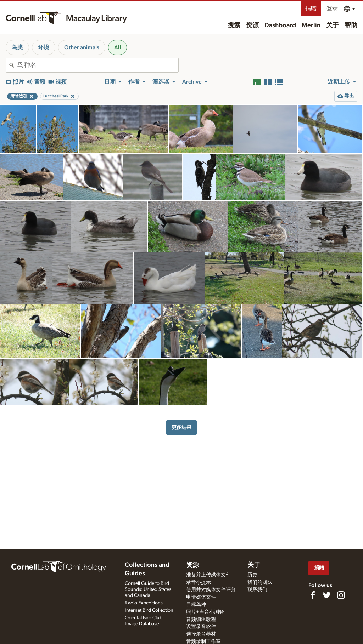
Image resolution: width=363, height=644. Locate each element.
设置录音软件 (201, 627)
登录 (332, 8)
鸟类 (17, 47)
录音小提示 (199, 582)
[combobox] (98, 65)
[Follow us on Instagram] (341, 595)
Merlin (311, 25)
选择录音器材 (201, 634)
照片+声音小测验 (205, 612)
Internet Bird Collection (149, 610)
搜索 (234, 25)
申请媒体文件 (201, 597)
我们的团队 (260, 582)
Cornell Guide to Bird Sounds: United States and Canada (148, 589)
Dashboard (280, 25)
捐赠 (311, 8)
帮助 (351, 25)
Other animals (82, 47)
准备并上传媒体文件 (208, 575)
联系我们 (257, 590)
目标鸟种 (196, 605)
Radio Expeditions (144, 603)
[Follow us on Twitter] (327, 595)
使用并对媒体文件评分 (211, 590)
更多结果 (181, 428)
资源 (252, 25)
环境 (44, 47)
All (118, 47)
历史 (252, 575)
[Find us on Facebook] (313, 595)
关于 (333, 25)
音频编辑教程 (201, 620)
